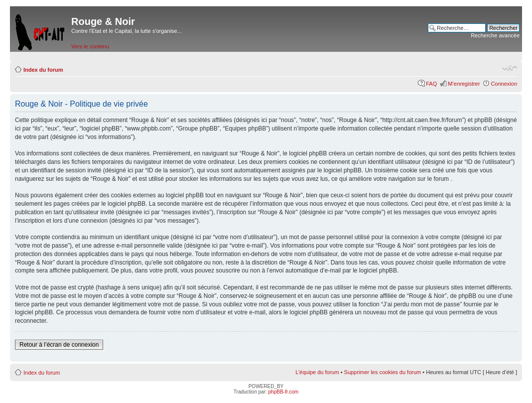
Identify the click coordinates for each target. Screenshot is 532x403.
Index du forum (43, 70)
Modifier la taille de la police (510, 68)
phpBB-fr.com (284, 392)
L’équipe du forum (317, 372)
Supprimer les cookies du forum (383, 372)
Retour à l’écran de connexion (59, 345)
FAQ (431, 84)
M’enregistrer (464, 84)
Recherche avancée (495, 35)
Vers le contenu (90, 46)
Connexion (504, 84)
